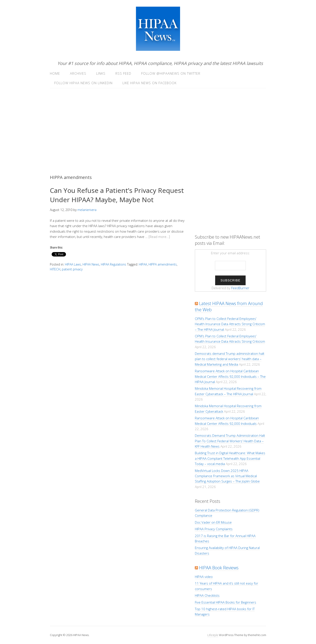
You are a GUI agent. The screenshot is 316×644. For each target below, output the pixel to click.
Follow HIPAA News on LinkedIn (83, 83)
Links (101, 73)
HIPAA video (204, 577)
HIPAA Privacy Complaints (214, 529)
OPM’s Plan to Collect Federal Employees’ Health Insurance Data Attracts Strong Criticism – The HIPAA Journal (230, 324)
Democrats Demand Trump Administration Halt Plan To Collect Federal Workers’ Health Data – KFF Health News (230, 441)
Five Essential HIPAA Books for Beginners (226, 602)
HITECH (55, 269)
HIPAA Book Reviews (219, 568)
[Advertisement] (158, 126)
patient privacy (72, 269)
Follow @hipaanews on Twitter (171, 73)
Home (55, 73)
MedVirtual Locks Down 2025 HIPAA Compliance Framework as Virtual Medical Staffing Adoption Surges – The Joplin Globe (227, 476)
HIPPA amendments (163, 264)
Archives (78, 73)
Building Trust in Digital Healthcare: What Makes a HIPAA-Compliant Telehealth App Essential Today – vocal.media (230, 458)
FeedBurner (240, 288)
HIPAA (143, 264)
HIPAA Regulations (114, 264)
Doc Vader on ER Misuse (213, 522)
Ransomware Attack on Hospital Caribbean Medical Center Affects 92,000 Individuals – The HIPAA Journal (230, 376)
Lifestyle (213, 635)
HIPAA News (91, 264)
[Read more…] (159, 237)
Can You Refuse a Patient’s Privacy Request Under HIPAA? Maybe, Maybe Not (117, 195)
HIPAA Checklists (207, 595)
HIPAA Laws (73, 264)
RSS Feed (123, 73)
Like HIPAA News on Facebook (150, 83)
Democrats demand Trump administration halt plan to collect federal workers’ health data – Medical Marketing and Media (230, 359)
